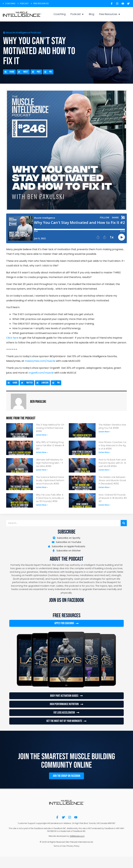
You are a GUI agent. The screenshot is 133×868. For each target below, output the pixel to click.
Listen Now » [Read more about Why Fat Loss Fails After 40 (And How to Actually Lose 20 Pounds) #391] (42, 505)
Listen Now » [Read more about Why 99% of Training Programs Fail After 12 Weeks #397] (42, 452)
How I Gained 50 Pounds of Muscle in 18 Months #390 (113, 498)
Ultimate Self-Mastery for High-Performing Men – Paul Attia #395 (50, 463)
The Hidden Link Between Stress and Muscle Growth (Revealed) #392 (112, 480)
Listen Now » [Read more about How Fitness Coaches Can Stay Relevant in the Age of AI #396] (104, 452)
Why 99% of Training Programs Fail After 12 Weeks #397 (50, 445)
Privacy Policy (73, 845)
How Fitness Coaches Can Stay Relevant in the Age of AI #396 (112, 445)
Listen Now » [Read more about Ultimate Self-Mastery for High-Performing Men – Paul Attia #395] (42, 470)
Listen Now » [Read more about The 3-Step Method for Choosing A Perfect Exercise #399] (42, 435)
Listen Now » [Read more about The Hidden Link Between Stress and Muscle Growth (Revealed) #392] (104, 487)
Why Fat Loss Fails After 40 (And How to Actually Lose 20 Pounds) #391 (50, 498)
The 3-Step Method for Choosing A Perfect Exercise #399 (50, 428)
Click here (12, 338)
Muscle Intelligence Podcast (24, 33)
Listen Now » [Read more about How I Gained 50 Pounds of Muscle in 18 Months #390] (104, 505)
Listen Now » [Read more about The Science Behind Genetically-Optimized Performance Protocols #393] (42, 487)
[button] (9, 72)
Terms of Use (60, 845)
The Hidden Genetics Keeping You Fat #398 (112, 426)
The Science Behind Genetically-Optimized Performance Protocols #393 (50, 480)
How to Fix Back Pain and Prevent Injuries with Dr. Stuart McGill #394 (112, 463)
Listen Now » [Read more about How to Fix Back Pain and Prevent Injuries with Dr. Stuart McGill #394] (104, 470)
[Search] (124, 523)
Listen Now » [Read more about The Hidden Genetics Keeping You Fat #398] (104, 432)
